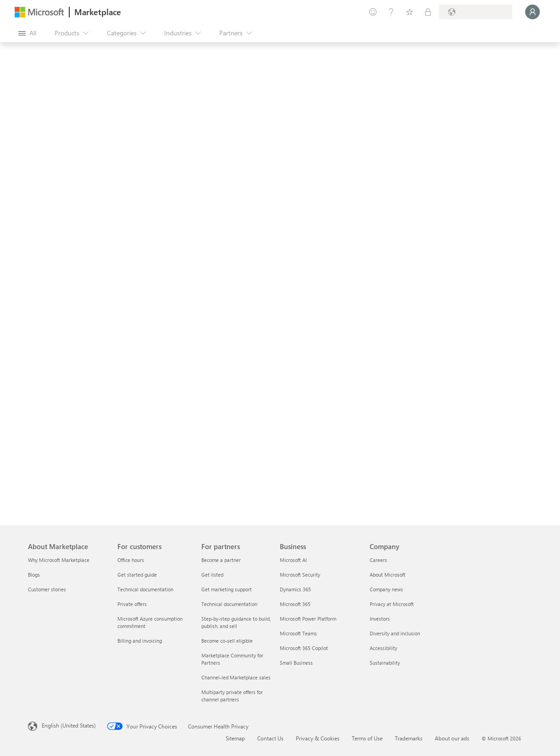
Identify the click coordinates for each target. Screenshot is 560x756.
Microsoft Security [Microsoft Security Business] (300, 575)
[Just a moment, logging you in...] (532, 12)
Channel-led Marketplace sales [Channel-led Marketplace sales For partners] (236, 677)
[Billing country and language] (476, 12)
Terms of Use (367, 738)
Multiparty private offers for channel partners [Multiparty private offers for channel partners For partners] (232, 696)
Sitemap (235, 738)
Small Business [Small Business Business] (296, 663)
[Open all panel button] (27, 33)
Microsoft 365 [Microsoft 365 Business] (295, 604)
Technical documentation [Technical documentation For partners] (229, 604)
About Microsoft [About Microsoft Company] (388, 575)
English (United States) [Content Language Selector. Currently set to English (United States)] (69, 725)
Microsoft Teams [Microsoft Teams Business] (298, 633)
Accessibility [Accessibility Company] (383, 648)
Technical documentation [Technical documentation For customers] (145, 589)
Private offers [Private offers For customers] (132, 604)
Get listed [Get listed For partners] (212, 575)
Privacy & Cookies (318, 738)
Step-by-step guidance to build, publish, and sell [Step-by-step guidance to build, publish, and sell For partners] (236, 622)
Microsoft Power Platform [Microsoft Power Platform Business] (308, 619)
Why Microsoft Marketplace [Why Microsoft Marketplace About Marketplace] (59, 560)
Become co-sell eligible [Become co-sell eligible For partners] (227, 641)
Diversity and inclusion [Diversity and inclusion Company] (395, 633)
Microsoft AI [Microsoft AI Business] (293, 560)
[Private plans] (428, 12)
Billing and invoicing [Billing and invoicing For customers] (140, 641)
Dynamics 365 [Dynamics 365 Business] (295, 589)
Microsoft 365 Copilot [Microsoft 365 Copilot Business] (304, 648)
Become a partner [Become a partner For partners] (221, 560)
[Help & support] (391, 12)
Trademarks (409, 738)
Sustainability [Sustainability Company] (385, 663)
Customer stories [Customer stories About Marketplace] (47, 589)
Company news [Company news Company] (386, 589)
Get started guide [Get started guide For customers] (137, 575)
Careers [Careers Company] (378, 560)
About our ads (452, 738)
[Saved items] (410, 12)
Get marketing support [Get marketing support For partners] (227, 589)
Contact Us (270, 738)
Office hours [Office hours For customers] (131, 560)
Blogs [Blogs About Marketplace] (34, 575)
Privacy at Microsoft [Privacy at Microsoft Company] (392, 604)
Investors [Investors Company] (380, 619)
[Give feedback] (373, 12)
